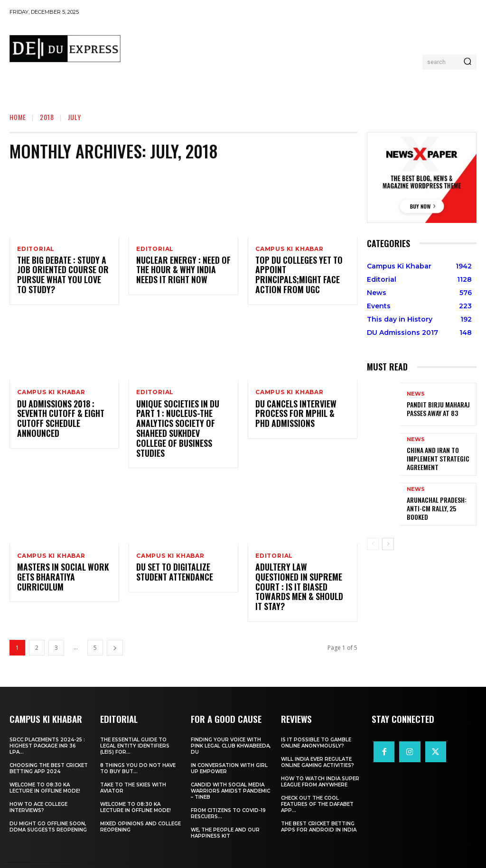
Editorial (36, 249)
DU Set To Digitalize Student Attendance (172, 565)
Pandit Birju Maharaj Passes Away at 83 (434, 409)
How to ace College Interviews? (38, 790)
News (416, 395)
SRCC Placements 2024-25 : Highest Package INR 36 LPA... (47, 728)
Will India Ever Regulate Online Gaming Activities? (318, 745)
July (75, 117)
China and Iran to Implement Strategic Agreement (434, 459)
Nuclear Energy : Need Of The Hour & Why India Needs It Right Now (182, 271)
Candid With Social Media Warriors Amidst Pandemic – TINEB (230, 773)
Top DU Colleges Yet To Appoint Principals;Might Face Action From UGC (299, 271)
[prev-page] (373, 544)
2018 (47, 117)
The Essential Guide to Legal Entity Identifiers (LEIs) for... (135, 728)
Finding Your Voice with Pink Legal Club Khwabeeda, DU (231, 728)
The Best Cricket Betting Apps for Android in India (319, 809)
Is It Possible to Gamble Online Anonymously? (316, 725)
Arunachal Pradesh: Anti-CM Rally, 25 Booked (440, 509)
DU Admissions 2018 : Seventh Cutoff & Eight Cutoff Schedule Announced (57, 420)
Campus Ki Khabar (290, 249)
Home (18, 117)
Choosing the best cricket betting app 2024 (49, 751)
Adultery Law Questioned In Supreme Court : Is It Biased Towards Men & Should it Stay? (303, 575)
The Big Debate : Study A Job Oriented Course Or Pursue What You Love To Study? (60, 276)
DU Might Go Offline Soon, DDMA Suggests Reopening (48, 809)
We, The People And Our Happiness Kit (225, 815)
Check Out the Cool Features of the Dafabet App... (317, 787)
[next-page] (115, 631)
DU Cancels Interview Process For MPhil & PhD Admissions (298, 416)
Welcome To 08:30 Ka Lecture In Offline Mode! (45, 770)
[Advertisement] (301, 46)
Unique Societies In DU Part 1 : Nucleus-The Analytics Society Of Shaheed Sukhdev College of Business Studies (183, 425)
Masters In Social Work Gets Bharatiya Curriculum (58, 570)
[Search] (467, 62)
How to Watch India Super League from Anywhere (320, 764)
